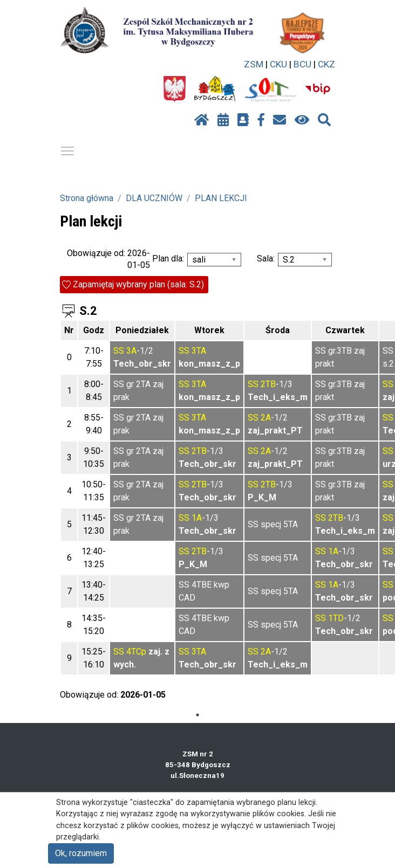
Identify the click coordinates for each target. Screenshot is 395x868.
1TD (336, 618)
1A (197, 518)
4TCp (136, 652)
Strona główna (87, 198)
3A (131, 351)
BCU (302, 64)
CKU (278, 64)
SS (119, 351)
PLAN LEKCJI (221, 198)
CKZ (326, 64)
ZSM (254, 64)
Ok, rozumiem (81, 853)
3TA (199, 351)
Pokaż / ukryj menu (68, 149)
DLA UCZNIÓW (154, 198)
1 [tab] (197, 715)
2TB (268, 384)
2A (266, 418)
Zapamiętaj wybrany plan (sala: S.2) (138, 284)
